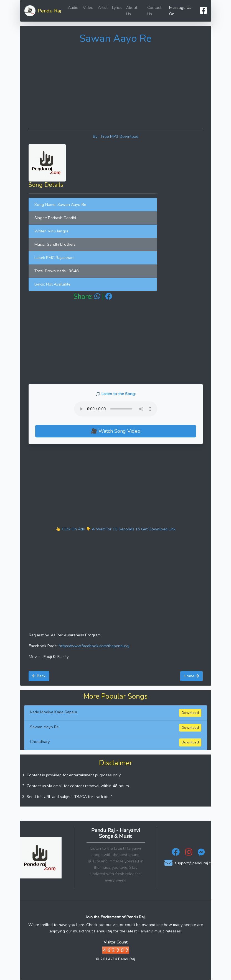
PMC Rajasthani (60, 258)
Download (190, 713)
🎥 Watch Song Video (116, 431)
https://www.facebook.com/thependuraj (94, 646)
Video (88, 7)
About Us (132, 11)
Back (39, 676)
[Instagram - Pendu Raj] (189, 854)
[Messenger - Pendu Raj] (201, 854)
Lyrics (117, 7)
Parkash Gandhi (62, 218)
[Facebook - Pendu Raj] (176, 854)
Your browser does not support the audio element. (116, 409)
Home (191, 676)
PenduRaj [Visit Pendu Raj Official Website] (127, 959)
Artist (103, 7)
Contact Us (154, 11)
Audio (73, 7)
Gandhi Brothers (61, 244)
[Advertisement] (116, 85)
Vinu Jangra (58, 231)
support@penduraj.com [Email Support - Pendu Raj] (190, 863)
